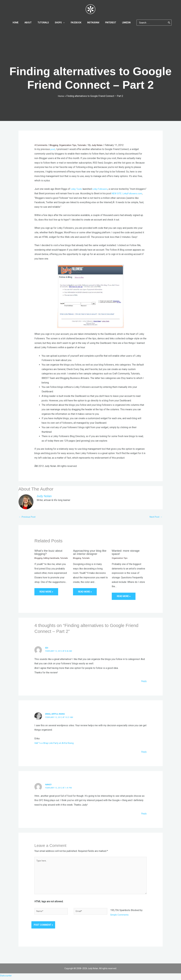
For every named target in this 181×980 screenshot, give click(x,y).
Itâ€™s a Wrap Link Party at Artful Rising (55, 743)
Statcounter (6, 978)
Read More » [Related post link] (47, 595)
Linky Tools (77, 189)
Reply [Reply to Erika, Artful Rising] (144, 752)
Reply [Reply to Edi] (144, 681)
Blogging (55, 145)
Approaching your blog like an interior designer (89, 552)
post (53, 149)
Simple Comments (120, 917)
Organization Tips (70, 145)
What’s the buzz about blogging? (49, 552)
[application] (64, 23)
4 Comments (41, 145)
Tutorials (84, 145)
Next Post (156, 517)
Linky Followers (102, 189)
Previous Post (28, 517)
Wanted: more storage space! (127, 552)
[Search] (162, 23)
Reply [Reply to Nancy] (144, 813)
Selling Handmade (52, 558)
